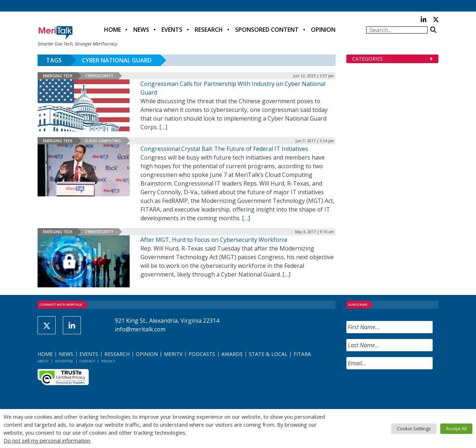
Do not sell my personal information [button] (47, 440)
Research (209, 30)
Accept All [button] (456, 429)
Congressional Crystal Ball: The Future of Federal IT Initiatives (224, 149)
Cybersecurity (99, 76)
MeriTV (173, 354)
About (43, 361)
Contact (87, 361)
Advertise (64, 361)
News (141, 30)
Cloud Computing (103, 141)
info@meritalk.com (140, 329)
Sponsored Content (267, 30)
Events (172, 30)
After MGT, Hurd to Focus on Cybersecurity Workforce (214, 240)
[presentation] (401, 389)
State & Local (268, 354)
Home (112, 30)
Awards (232, 354)
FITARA (302, 354)
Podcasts (202, 354)
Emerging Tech (58, 76)
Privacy (108, 361)
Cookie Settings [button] (414, 429)
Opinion (323, 30)
